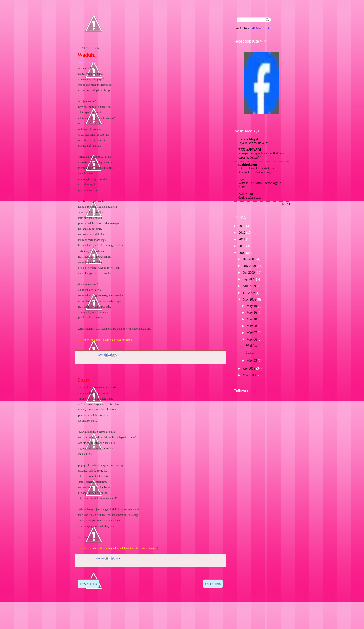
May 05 (252, 360)
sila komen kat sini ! (108, 558)
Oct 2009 (249, 272)
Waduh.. (87, 55)
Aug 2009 (249, 286)
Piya (242, 179)
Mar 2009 (249, 375)
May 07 (252, 333)
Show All (285, 204)
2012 (242, 233)
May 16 (252, 312)
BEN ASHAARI (250, 150)
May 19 (252, 306)
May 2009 (249, 299)
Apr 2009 (249, 368)
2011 (242, 239)
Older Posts (213, 584)
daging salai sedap (250, 198)
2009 (242, 253)
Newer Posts (88, 584)
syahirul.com (248, 164)
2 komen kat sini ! (107, 355)
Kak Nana (246, 194)
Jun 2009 (249, 293)
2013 (242, 226)
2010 (242, 246)
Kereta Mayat (248, 139)
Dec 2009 (249, 259)
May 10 (252, 319)
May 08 (252, 326)
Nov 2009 (249, 266)
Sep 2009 (249, 279)
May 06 (252, 339)
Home (151, 581)
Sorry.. (85, 380)
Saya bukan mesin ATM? (254, 143)
